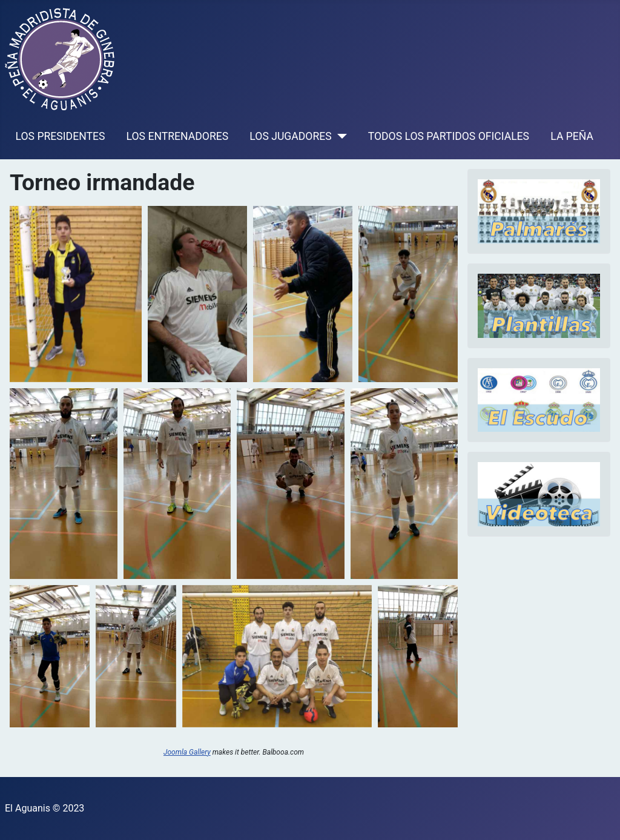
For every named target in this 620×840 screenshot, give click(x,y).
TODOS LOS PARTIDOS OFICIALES (449, 136)
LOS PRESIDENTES (61, 136)
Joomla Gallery (187, 752)
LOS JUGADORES (290, 136)
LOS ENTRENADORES (178, 136)
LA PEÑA (572, 136)
